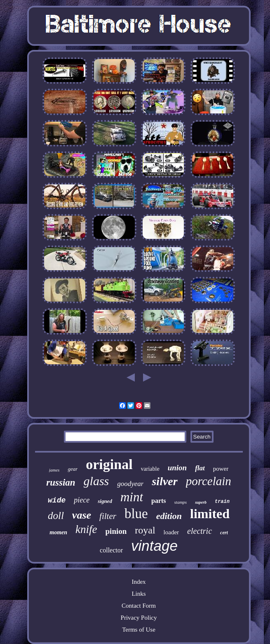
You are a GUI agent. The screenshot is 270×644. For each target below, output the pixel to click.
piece (82, 500)
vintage (154, 546)
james (54, 470)
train (222, 502)
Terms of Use (139, 630)
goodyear (130, 484)
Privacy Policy (139, 618)
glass (96, 481)
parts (159, 501)
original (109, 464)
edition (169, 516)
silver (164, 481)
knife (86, 529)
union (177, 468)
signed (105, 501)
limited (210, 514)
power (221, 469)
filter (108, 516)
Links (139, 594)
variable (150, 469)
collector (111, 550)
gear (73, 469)
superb (201, 502)
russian (61, 482)
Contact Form (139, 606)
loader (171, 532)
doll (56, 515)
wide (57, 500)
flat (200, 468)
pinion (116, 531)
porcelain (209, 481)
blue (136, 514)
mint (132, 497)
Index (139, 582)
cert (224, 533)
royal (145, 530)
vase (82, 515)
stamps (181, 502)
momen (58, 532)
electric (200, 531)
